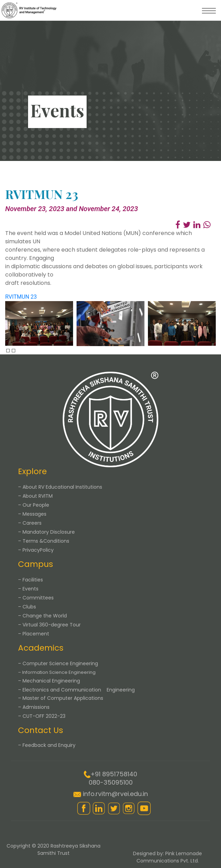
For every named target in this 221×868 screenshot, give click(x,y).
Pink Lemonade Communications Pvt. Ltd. (169, 857)
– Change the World (42, 616)
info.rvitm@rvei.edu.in (115, 794)
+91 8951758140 (114, 774)
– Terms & (44, 541)
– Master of (61, 698)
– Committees (36, 598)
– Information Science (57, 672)
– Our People (34, 505)
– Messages (32, 514)
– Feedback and (47, 745)
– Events (28, 589)
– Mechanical (49, 681)
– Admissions (34, 707)
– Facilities (30, 580)
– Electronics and (76, 690)
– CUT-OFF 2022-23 (42, 716)
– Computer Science (58, 663)
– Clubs (27, 607)
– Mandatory (46, 532)
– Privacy (36, 550)
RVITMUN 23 (21, 297)
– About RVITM (35, 496)
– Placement (34, 634)
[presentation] (8, 351)
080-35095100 (111, 782)
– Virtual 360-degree (49, 625)
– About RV (60, 487)
